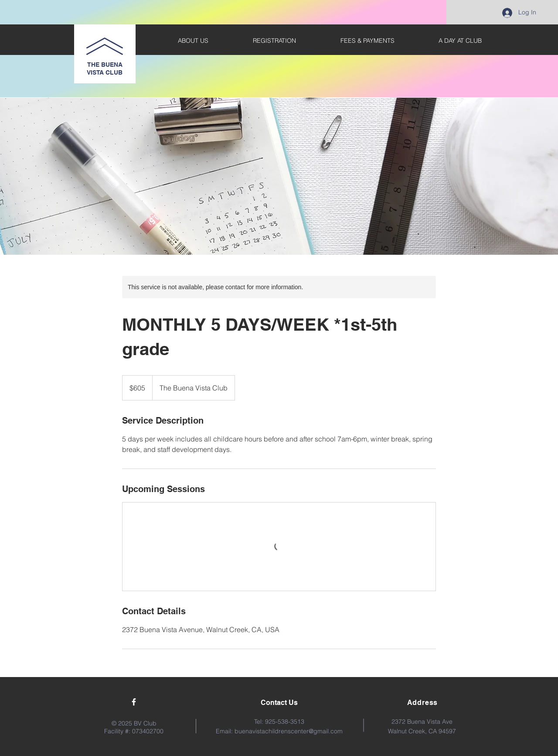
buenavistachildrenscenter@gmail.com (289, 731)
